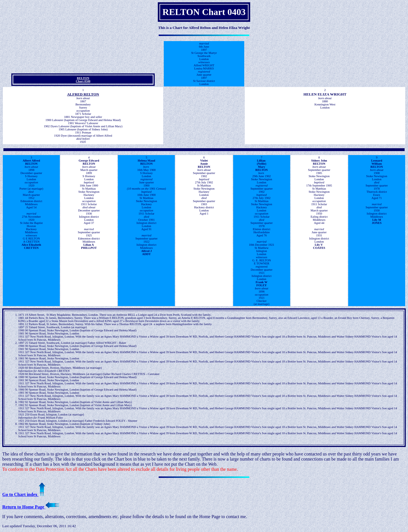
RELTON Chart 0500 (83, 80)
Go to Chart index (24, 494)
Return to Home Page (31, 507)
